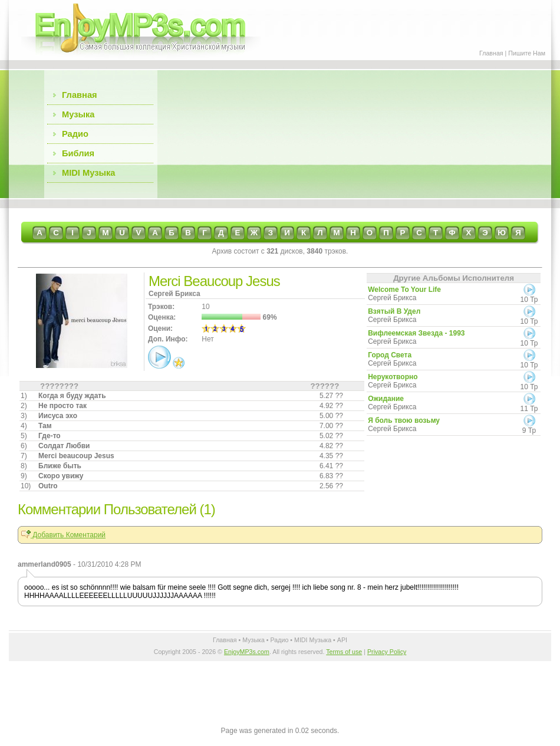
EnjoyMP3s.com (247, 652)
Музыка (78, 114)
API (342, 640)
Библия (78, 153)
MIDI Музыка (88, 173)
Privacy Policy (387, 652)
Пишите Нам (527, 53)
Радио (75, 134)
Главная (491, 53)
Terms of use (344, 652)
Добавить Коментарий (63, 535)
